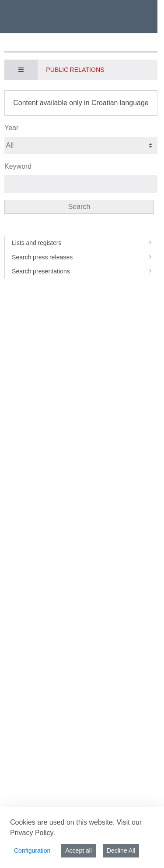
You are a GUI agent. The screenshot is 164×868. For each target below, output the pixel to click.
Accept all (79, 850)
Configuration (32, 850)
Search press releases (85, 257)
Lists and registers (85, 243)
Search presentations (85, 271)
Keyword (18, 166)
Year (11, 128)
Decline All (121, 850)
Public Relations (75, 70)
